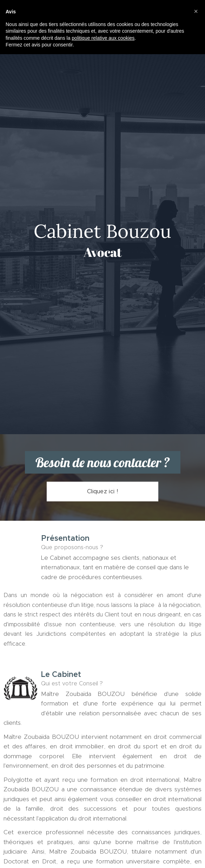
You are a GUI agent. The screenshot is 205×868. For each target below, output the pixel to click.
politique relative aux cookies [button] (103, 38)
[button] (196, 11)
